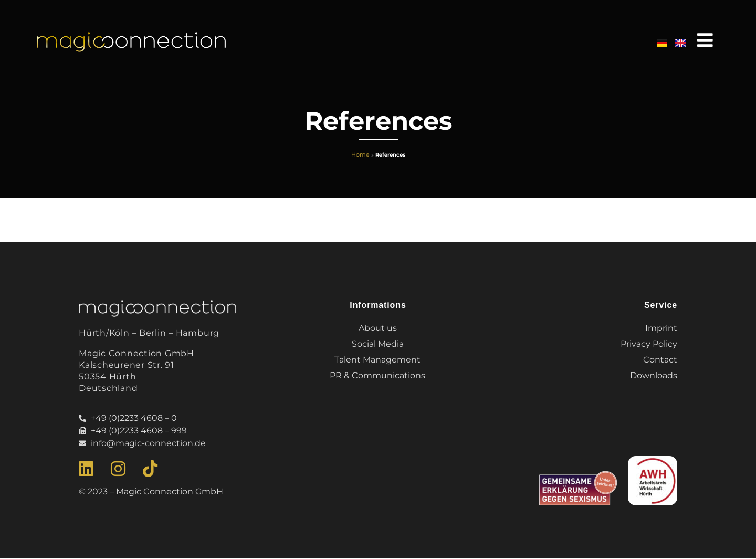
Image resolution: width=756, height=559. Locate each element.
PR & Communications (378, 376)
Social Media (378, 344)
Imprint (661, 329)
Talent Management (378, 360)
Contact (660, 360)
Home (360, 155)
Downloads (654, 376)
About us (378, 329)
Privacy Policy (649, 344)
